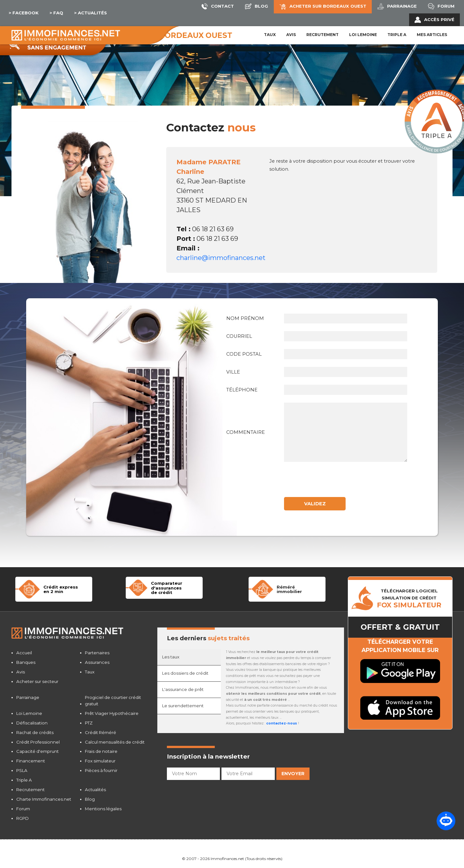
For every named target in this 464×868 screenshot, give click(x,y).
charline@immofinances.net (221, 258)
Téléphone (242, 390)
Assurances (97, 662)
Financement (31, 761)
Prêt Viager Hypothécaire (112, 713)
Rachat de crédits (35, 732)
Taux (270, 35)
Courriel (239, 336)
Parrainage (28, 697)
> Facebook (24, 13)
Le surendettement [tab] (183, 706)
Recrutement (322, 35)
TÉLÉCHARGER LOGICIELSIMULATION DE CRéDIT (409, 598)
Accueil (24, 653)
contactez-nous (282, 723)
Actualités (95, 790)
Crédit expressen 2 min (61, 589)
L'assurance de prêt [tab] (183, 689)
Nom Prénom (245, 318)
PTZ (89, 723)
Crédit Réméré (101, 732)
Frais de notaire (101, 751)
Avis (291, 35)
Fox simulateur (100, 761)
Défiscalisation (32, 723)
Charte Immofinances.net (44, 799)
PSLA (22, 770)
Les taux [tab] (171, 657)
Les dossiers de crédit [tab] (185, 673)
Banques (26, 662)
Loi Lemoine (29, 713)
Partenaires (97, 653)
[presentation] (334, 482)
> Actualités (90, 13)
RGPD (22, 818)
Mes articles (432, 35)
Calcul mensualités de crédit (115, 742)
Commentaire (246, 432)
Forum (23, 809)
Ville (233, 372)
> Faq (56, 13)
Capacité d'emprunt (37, 751)
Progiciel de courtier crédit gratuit (113, 701)
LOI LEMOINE (363, 35)
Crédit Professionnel (38, 742)
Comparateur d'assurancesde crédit (167, 588)
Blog (90, 799)
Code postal (244, 354)
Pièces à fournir (101, 770)
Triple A (397, 35)
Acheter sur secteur (37, 681)
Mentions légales (103, 809)
